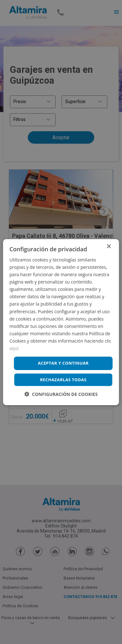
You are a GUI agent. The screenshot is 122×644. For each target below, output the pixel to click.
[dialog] (61, 322)
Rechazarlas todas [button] (63, 380)
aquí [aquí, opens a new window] (14, 348)
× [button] (108, 246)
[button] (61, 394)
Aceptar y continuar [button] (63, 363)
